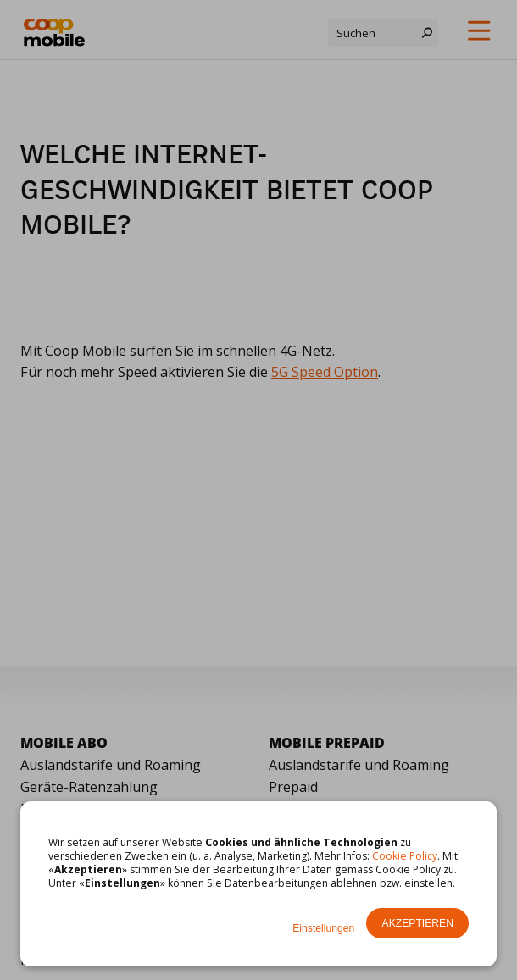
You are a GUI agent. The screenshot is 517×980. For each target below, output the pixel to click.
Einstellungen (323, 928)
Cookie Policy (405, 856)
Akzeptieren (418, 923)
